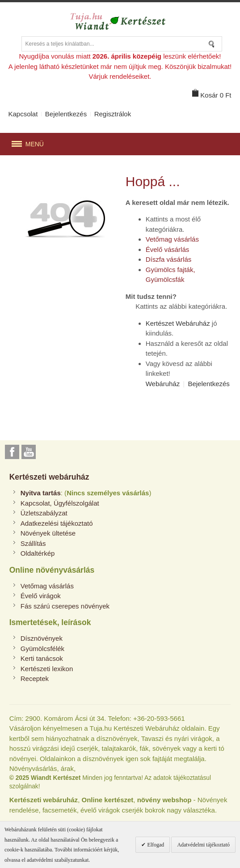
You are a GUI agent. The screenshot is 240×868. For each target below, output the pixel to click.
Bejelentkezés (66, 114)
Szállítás (33, 543)
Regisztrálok (113, 114)
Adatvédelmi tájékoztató (203, 845)
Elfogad (155, 845)
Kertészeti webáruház (49, 477)
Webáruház (163, 384)
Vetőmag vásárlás (172, 239)
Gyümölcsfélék (42, 649)
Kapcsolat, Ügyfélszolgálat (60, 503)
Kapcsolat (23, 114)
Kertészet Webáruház (178, 323)
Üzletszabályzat (44, 513)
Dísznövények (42, 638)
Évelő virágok (41, 596)
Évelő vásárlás (168, 249)
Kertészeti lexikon (47, 669)
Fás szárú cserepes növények (65, 606)
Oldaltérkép (38, 553)
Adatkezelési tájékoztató (57, 523)
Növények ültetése (48, 533)
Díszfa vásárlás (169, 259)
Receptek (35, 679)
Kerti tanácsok (42, 658)
